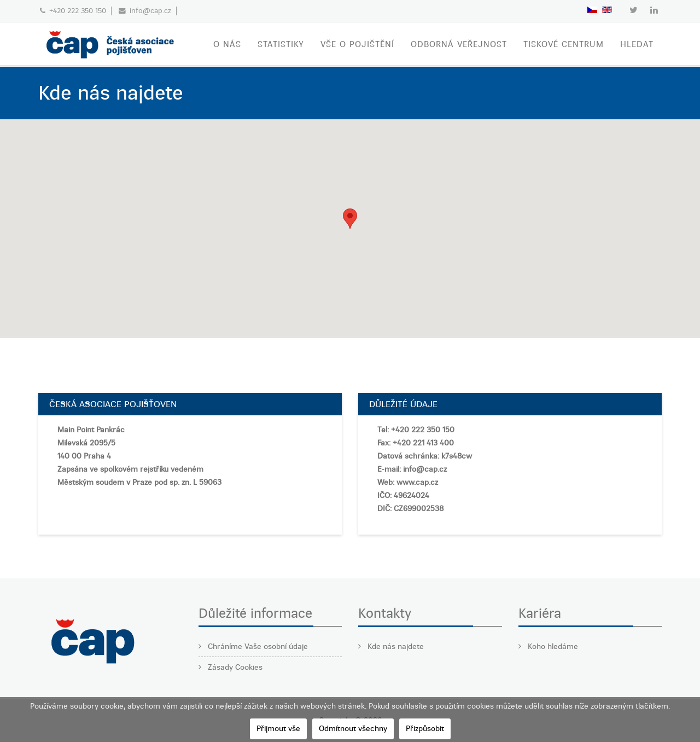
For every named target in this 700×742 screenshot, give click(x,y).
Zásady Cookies (234, 667)
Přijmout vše (278, 729)
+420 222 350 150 (78, 11)
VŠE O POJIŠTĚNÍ (357, 44)
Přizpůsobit (425, 729)
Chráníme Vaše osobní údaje (257, 647)
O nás (227, 44)
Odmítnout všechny (353, 729)
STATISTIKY (281, 44)
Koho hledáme (552, 647)
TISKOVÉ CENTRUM (564, 44)
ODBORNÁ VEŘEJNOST (459, 44)
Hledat (637, 44)
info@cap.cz (150, 11)
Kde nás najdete (395, 647)
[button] (350, 219)
